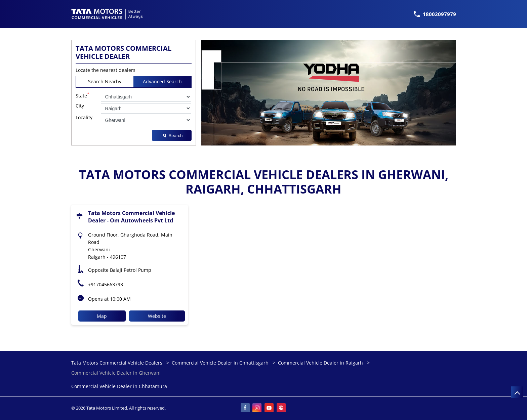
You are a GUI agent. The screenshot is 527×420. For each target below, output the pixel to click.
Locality (84, 118)
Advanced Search (162, 81)
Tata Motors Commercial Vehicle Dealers (117, 363)
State (83, 95)
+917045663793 (106, 284)
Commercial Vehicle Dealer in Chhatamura (119, 387)
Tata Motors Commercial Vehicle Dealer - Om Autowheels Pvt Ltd (131, 217)
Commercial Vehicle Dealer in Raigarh (320, 363)
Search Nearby (105, 81)
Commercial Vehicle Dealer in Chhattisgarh (220, 363)
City (80, 106)
